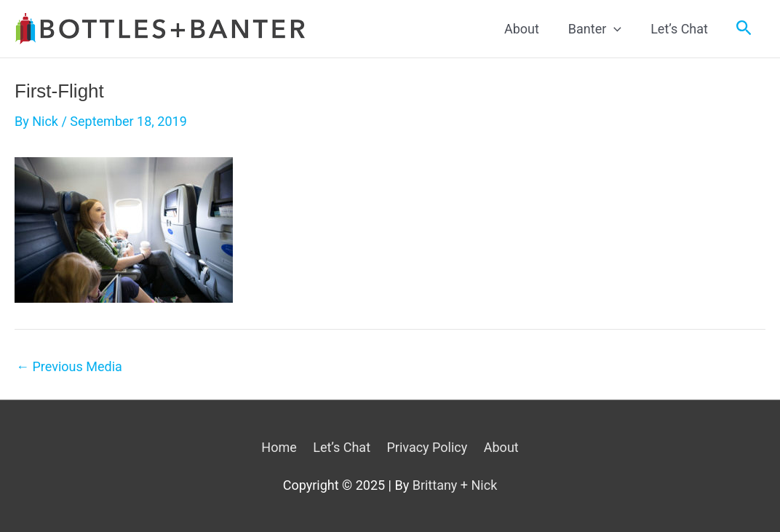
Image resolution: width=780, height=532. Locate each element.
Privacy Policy (427, 447)
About (501, 447)
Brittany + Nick (455, 485)
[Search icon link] (744, 28)
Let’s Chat (342, 447)
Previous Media (69, 367)
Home (279, 447)
